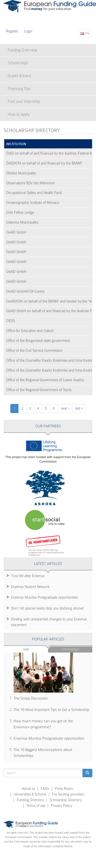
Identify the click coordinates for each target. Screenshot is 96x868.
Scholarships (18, 63)
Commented (70, 649)
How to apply (19, 114)
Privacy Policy (62, 806)
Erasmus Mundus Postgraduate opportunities (44, 597)
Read (33, 649)
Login (28, 31)
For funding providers (68, 794)
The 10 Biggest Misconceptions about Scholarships (43, 753)
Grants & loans (19, 76)
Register (12, 31)
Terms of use (36, 806)
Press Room (64, 789)
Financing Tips (19, 89)
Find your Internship (24, 102)
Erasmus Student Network (30, 587)
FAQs (45, 789)
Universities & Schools (30, 794)
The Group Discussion (31, 698)
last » (79, 408)
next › (65, 408)
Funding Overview (23, 50)
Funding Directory (30, 800)
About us (28, 789)
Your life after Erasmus (28, 576)
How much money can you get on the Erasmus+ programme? (43, 724)
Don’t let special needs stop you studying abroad (47, 608)
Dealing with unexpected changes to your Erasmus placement (49, 622)
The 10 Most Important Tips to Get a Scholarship (51, 710)
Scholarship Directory (66, 800)
